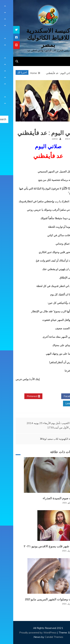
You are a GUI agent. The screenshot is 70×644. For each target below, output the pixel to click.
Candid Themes (41, 637)
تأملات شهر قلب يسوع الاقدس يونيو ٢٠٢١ (38, 546)
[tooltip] (3, 30)
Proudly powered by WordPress (25, 632)
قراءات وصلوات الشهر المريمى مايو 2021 (38, 599)
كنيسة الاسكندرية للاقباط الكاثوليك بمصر (35, 38)
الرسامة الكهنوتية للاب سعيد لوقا (47, 439)
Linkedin (58, 404)
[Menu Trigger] (62, 7)
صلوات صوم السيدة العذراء (47, 498)
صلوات (62, 126)
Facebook (57, 396)
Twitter (39, 396)
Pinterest (20, 396)
